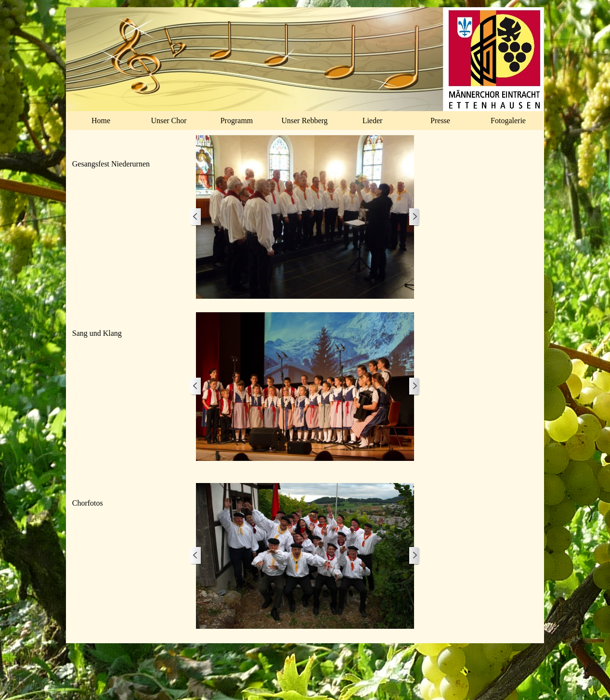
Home (101, 121)
